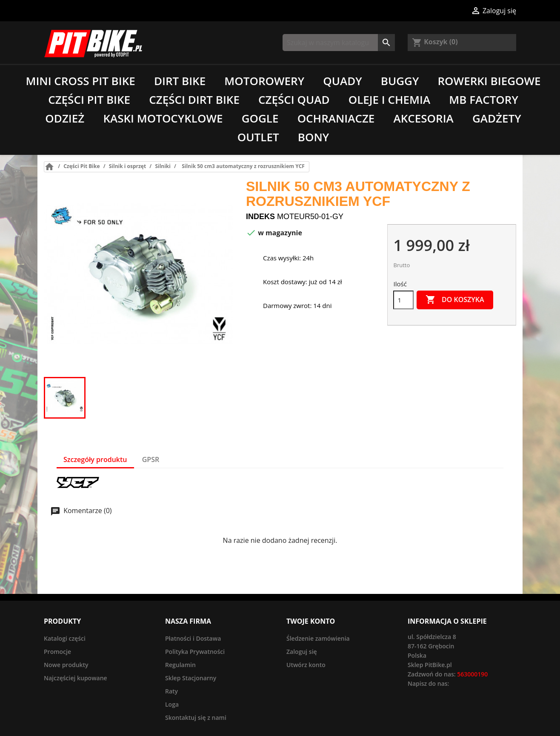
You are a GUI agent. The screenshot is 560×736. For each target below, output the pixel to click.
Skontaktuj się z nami (196, 717)
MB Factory (484, 100)
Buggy (400, 81)
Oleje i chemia (389, 100)
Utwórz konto (306, 665)
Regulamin (180, 665)
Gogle (260, 118)
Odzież (65, 118)
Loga (172, 704)
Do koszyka (455, 300)
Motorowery (264, 81)
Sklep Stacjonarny (191, 678)
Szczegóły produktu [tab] (95, 459)
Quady (342, 81)
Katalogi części (65, 638)
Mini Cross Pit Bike (80, 81)
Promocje (57, 652)
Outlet (258, 137)
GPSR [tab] (151, 459)
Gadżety (497, 118)
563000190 (472, 674)
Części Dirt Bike (194, 100)
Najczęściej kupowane (76, 678)
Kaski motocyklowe (163, 118)
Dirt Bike (180, 81)
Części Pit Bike (89, 100)
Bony (313, 137)
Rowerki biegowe (489, 81)
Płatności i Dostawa (193, 638)
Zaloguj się (302, 652)
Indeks (260, 217)
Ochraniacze (336, 118)
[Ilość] (403, 300)
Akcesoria (424, 118)
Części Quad (294, 100)
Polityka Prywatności (195, 652)
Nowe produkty (66, 665)
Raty (171, 691)
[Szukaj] (339, 43)
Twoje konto (311, 621)
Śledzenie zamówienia (318, 638)
